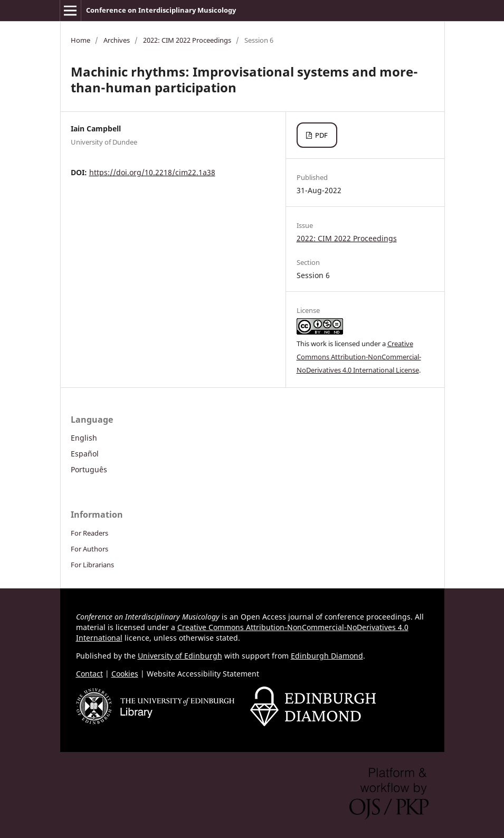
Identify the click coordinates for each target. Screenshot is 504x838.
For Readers (89, 533)
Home (80, 40)
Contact (89, 674)
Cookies (125, 674)
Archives (117, 40)
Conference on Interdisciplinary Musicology (161, 10)
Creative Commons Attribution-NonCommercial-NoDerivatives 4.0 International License (359, 357)
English (84, 438)
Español (85, 454)
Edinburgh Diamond (327, 656)
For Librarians (92, 565)
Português (89, 469)
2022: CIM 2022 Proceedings (187, 40)
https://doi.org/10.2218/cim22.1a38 (152, 172)
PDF (321, 135)
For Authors (89, 549)
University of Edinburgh (180, 656)
